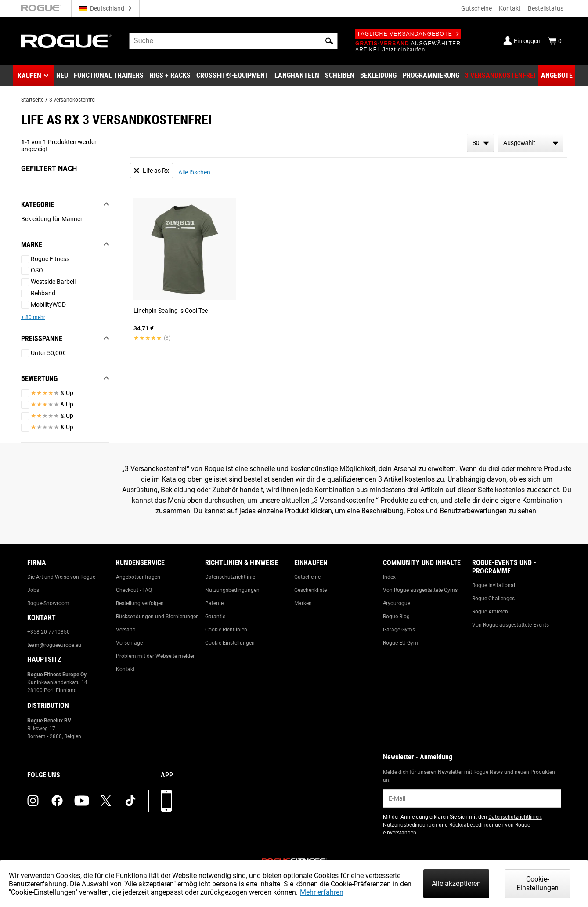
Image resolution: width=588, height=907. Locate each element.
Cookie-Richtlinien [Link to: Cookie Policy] (226, 630)
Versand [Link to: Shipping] (126, 630)
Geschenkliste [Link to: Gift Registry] (310, 590)
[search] (233, 41)
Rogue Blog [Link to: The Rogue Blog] (396, 617)
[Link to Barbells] (297, 76)
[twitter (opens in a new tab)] (106, 801)
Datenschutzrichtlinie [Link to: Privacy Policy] (230, 577)
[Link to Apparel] (378, 76)
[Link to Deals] (557, 76)
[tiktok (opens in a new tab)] (130, 801)
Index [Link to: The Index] (389, 577)
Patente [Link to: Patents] (214, 603)
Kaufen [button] (29, 76)
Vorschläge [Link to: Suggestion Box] (129, 643)
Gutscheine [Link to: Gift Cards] (307, 577)
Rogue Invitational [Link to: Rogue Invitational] (494, 585)
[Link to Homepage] (66, 41)
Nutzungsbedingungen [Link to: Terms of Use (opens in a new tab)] (410, 825)
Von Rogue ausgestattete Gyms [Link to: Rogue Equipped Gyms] (420, 590)
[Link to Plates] (340, 76)
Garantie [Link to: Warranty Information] (215, 617)
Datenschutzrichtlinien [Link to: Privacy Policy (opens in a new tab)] (515, 817)
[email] (472, 798)
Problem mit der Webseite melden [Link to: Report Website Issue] (156, 656)
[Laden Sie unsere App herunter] (166, 801)
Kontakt (510, 8)
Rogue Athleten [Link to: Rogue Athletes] (490, 612)
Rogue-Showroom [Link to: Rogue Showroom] (48, 603)
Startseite (32, 100)
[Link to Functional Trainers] (109, 76)
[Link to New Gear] (62, 76)
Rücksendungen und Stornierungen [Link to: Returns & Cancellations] (157, 617)
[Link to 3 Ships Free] (500, 76)
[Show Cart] (555, 41)
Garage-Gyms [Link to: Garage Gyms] (399, 630)
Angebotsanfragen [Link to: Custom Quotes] (138, 577)
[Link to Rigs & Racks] (170, 76)
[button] (329, 41)
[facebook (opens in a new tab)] (57, 801)
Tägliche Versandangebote (408, 34)
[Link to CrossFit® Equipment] (233, 76)
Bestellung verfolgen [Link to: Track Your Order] (140, 603)
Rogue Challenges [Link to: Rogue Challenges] (493, 599)
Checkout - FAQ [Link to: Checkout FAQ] (134, 590)
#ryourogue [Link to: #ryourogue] (397, 603)
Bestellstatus (546, 8)
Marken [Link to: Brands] (303, 603)
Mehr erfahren (322, 892)
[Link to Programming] (431, 76)
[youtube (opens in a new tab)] (82, 801)
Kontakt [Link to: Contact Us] (125, 669)
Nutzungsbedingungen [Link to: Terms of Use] (232, 590)
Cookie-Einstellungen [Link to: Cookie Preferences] (230, 643)
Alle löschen (194, 172)
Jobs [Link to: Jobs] (33, 590)
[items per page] (480, 143)
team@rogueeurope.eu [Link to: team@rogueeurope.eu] (54, 645)
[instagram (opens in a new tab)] (33, 801)
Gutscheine (476, 8)
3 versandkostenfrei (72, 100)
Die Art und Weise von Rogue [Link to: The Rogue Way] (61, 577)
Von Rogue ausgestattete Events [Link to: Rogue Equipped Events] (510, 625)
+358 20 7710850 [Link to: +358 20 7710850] (49, 632)
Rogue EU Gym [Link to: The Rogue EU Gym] (400, 643)
